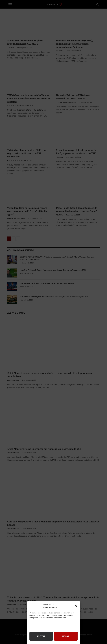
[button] (76, 606)
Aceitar (41, 636)
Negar (66, 636)
